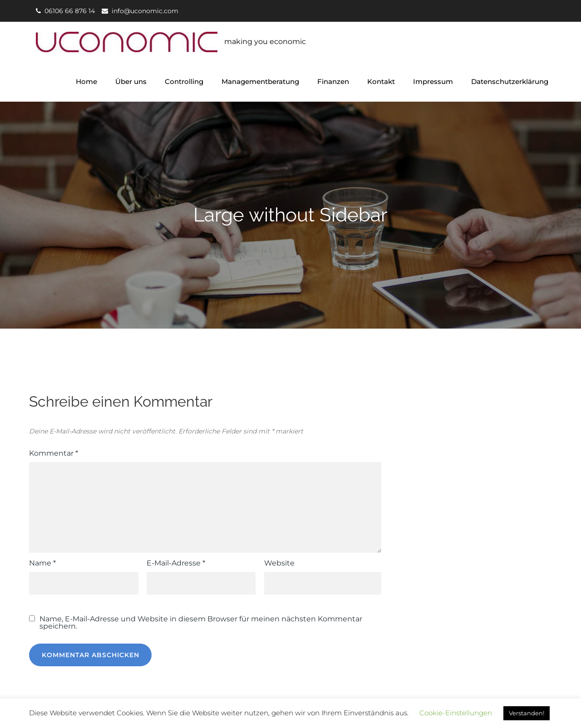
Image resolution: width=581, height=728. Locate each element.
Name (42, 563)
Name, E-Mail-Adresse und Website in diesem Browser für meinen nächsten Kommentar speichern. (201, 623)
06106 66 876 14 (70, 11)
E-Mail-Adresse (176, 563)
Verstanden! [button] (527, 713)
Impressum (433, 81)
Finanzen (333, 81)
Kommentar (54, 453)
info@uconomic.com (145, 11)
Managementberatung (260, 81)
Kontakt (381, 81)
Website (279, 563)
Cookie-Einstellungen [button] (456, 713)
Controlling (184, 81)
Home (86, 81)
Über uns (131, 81)
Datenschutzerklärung (510, 81)
